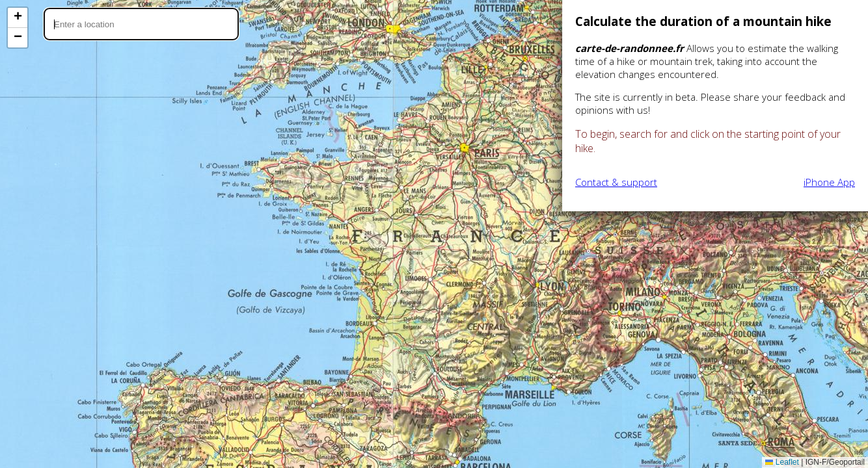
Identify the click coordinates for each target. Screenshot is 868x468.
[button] (18, 18)
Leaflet (782, 462)
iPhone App (829, 182)
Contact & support (616, 182)
